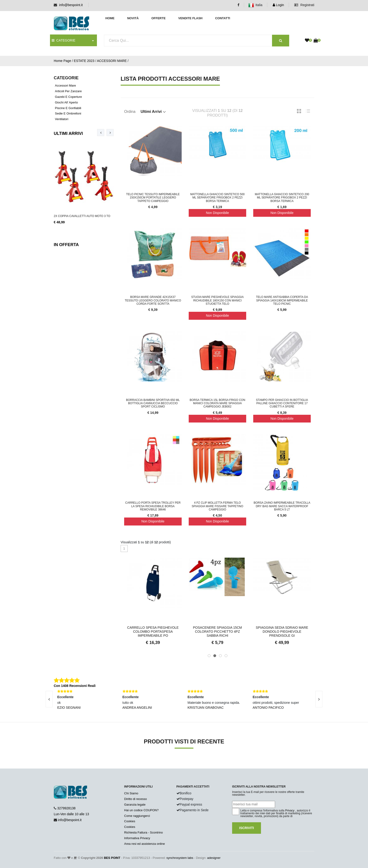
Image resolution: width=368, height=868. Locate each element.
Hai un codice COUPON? (141, 810)
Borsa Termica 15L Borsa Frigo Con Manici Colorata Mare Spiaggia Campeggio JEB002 (217, 403)
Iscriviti (247, 828)
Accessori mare (65, 86)
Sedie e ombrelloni (68, 113)
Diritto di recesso (136, 799)
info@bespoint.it (71, 5)
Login (278, 5)
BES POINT (112, 858)
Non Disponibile (217, 213)
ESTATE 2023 (84, 61)
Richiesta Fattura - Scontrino (144, 832)
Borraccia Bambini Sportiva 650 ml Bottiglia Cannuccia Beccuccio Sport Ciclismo (153, 403)
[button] (209, 656)
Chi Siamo (131, 793)
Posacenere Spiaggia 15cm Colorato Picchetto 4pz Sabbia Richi (217, 632)
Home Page (62, 61)
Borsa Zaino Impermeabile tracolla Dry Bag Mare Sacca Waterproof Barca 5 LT (282, 506)
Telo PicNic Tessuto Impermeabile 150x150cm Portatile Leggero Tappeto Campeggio (153, 198)
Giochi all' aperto (66, 102)
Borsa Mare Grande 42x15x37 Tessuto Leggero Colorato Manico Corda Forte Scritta (153, 300)
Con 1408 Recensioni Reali (75, 686)
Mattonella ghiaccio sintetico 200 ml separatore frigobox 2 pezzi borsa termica (282, 198)
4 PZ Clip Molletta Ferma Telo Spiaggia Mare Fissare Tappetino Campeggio (218, 506)
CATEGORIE (63, 40)
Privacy (290, 811)
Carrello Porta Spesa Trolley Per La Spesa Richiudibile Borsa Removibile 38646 (153, 506)
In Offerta (66, 245)
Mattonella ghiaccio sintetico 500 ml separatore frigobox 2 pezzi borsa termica (218, 198)
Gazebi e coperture (68, 97)
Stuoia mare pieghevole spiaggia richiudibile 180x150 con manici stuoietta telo (217, 300)
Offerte (159, 18)
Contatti (223, 18)
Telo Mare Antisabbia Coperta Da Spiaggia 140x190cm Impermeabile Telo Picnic (282, 300)
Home (110, 18)
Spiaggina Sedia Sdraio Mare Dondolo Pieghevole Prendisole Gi (282, 632)
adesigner (214, 858)
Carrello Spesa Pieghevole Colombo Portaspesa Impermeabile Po (153, 632)
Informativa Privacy (137, 838)
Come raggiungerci (137, 816)
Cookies (130, 821)
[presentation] (101, 133)
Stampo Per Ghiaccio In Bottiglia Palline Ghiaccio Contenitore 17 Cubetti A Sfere (282, 403)
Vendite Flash (190, 18)
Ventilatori (62, 119)
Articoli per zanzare (68, 91)
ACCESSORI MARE (112, 61)
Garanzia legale (135, 805)
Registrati (304, 5)
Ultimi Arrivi (68, 133)
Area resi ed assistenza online (144, 844)
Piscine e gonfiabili (68, 108)
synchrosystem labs (180, 858)
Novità (133, 18)
